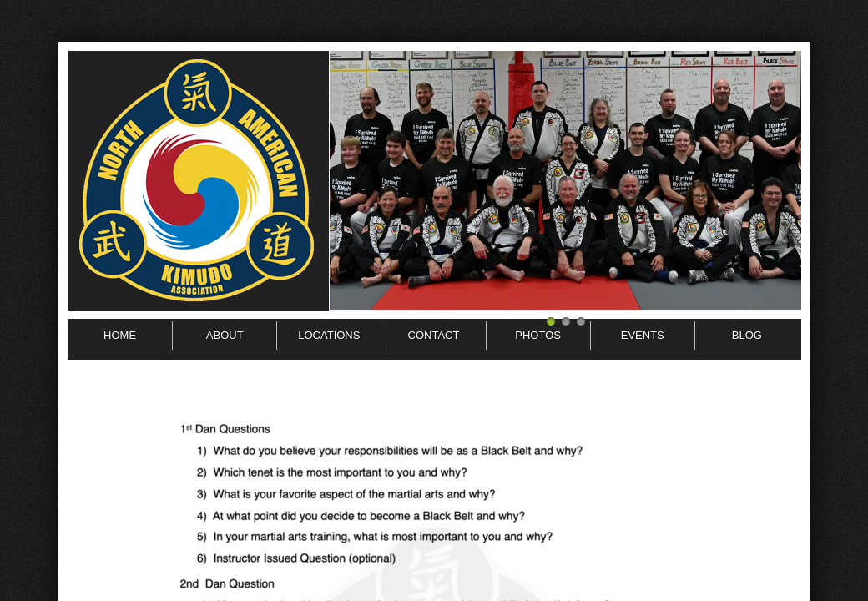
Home (120, 335)
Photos (538, 335)
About (225, 335)
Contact (434, 335)
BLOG (747, 335)
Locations (329, 335)
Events (643, 335)
